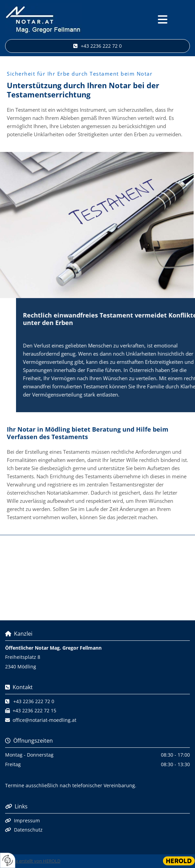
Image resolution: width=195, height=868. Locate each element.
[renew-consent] (8, 860)
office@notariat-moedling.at (44, 720)
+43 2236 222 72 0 (34, 701)
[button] (162, 20)
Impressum (27, 820)
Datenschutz (28, 830)
